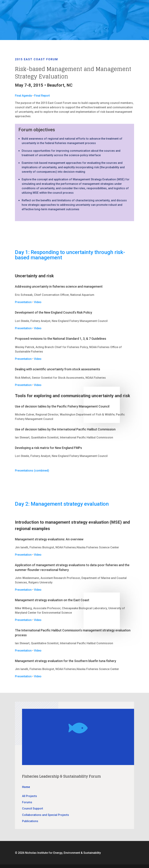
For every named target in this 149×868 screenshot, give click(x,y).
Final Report (42, 96)
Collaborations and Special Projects (46, 815)
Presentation (23, 302)
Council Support (33, 809)
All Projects (30, 796)
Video (38, 302)
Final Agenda (23, 96)
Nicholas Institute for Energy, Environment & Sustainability (63, 853)
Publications (30, 821)
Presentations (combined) (32, 471)
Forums (27, 802)
